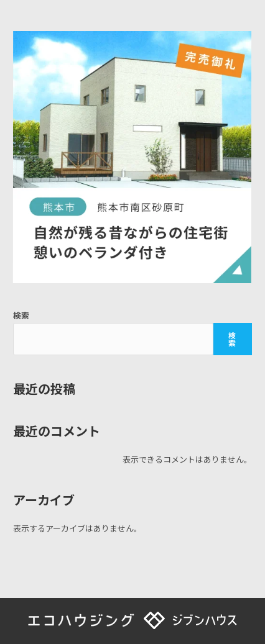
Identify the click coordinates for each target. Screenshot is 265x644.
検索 (21, 315)
